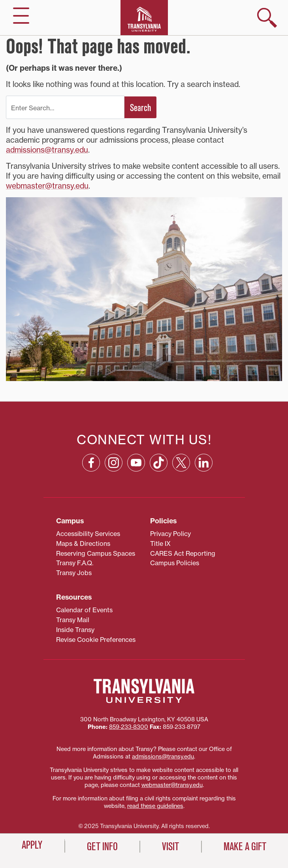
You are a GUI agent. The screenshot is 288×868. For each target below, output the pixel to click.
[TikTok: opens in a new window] (159, 463)
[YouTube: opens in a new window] (136, 463)
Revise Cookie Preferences (96, 640)
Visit (170, 847)
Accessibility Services (88, 534)
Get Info (102, 847)
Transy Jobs (74, 573)
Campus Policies (175, 563)
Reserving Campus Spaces (96, 553)
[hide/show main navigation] (21, 16)
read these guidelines (155, 806)
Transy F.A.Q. (75, 563)
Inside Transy (75, 630)
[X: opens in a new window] (181, 463)
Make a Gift (245, 847)
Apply (32, 845)
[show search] (267, 18)
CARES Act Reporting (183, 553)
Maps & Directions (83, 543)
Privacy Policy (170, 534)
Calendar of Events (84, 610)
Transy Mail (73, 620)
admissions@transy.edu (47, 150)
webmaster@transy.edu (47, 186)
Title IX (160, 543)
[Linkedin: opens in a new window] (204, 463)
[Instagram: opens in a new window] (114, 463)
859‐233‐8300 (129, 727)
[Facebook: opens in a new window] (91, 463)
